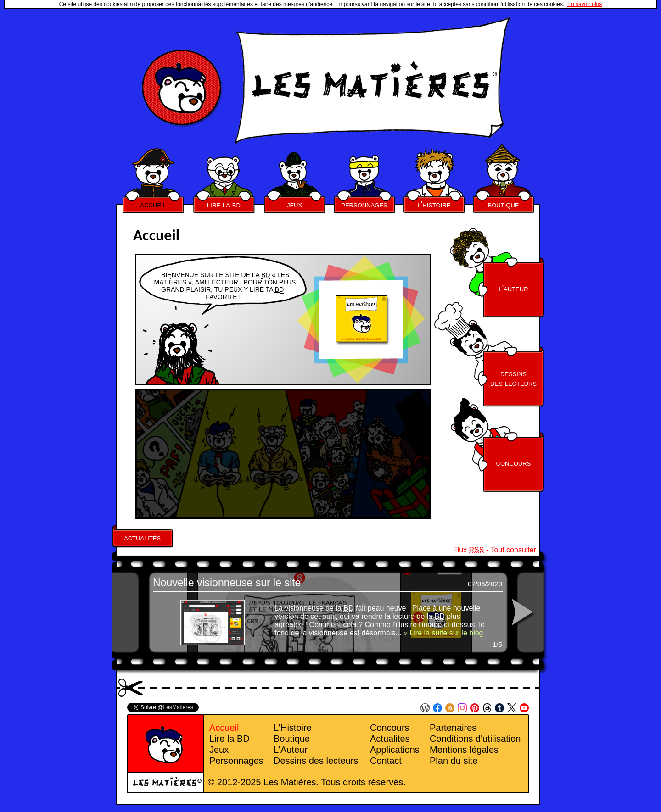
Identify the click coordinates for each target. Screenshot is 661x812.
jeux (294, 205)
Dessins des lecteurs (316, 761)
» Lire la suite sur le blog (443, 633)
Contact (386, 761)
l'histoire (434, 205)
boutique (504, 205)
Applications (395, 750)
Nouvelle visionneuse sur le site (227, 583)
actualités (142, 538)
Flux (469, 550)
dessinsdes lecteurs (513, 378)
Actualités (390, 739)
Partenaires (453, 728)
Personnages (236, 761)
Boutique (292, 739)
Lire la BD (230, 739)
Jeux (219, 750)
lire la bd (224, 205)
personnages (364, 205)
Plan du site (454, 761)
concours (514, 463)
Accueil (224, 728)
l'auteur (513, 289)
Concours (390, 728)
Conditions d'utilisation (475, 739)
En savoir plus (585, 4)
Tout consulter (513, 550)
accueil (153, 205)
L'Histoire (293, 728)
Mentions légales (464, 750)
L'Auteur (291, 750)
